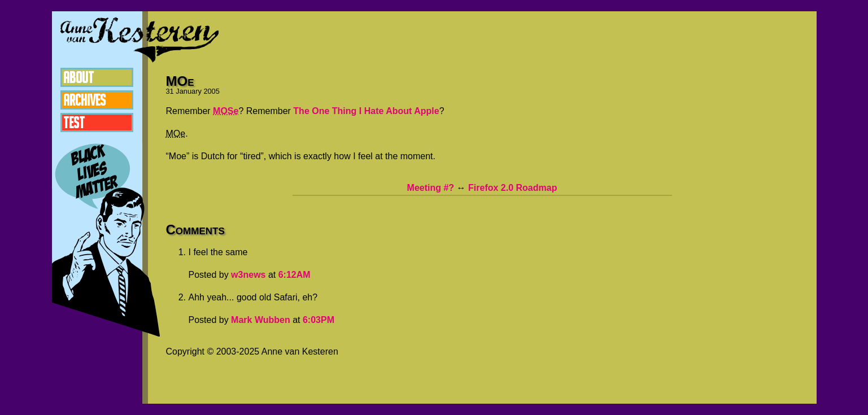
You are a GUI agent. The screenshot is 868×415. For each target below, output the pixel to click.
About (78, 77)
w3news (248, 275)
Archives (84, 100)
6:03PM (319, 320)
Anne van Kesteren (139, 40)
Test (74, 123)
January (189, 91)
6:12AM (295, 275)
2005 (211, 91)
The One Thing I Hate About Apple (366, 111)
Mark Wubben (261, 320)
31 (170, 91)
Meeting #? (431, 188)
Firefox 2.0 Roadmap (512, 188)
